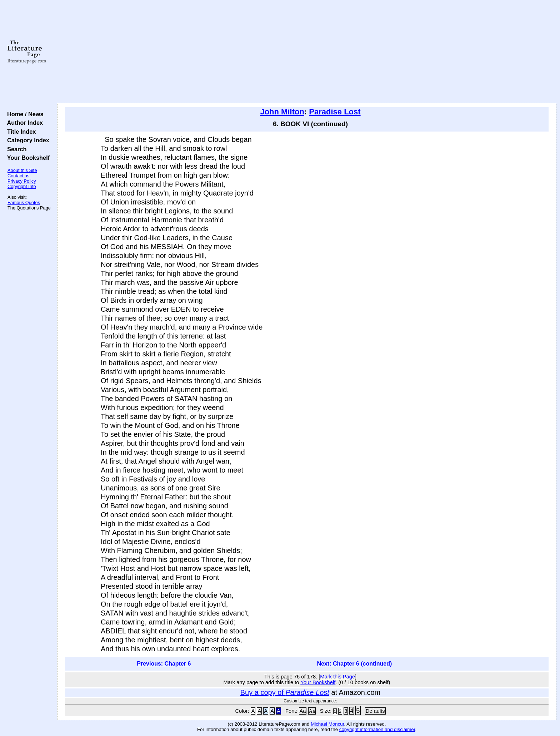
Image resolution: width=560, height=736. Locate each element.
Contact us (18, 176)
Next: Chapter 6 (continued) (355, 664)
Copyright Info (22, 186)
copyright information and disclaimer (377, 729)
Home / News (24, 114)
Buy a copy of (285, 692)
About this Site (22, 170)
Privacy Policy (22, 181)
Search (15, 149)
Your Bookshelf (27, 158)
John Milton (282, 112)
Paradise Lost (335, 112)
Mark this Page (337, 677)
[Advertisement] (307, 52)
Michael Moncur (327, 724)
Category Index (27, 140)
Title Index (20, 132)
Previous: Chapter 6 (164, 664)
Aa (303, 711)
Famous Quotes (24, 202)
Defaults (375, 711)
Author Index (23, 123)
